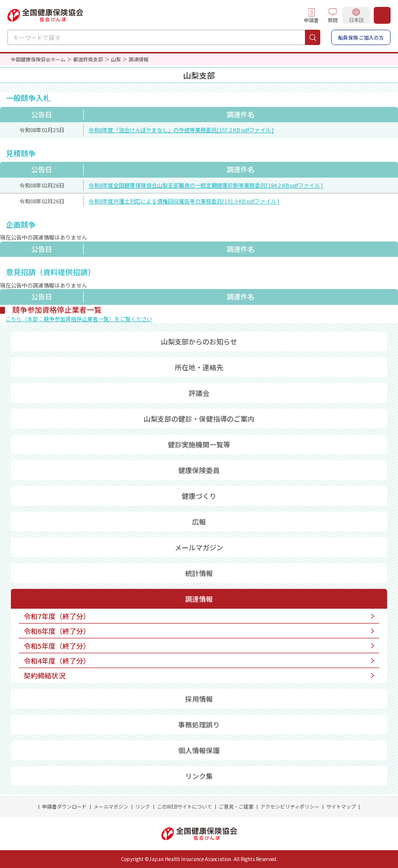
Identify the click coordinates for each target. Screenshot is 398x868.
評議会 (199, 393)
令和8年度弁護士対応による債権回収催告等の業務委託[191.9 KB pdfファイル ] (184, 201)
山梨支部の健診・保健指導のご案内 (199, 419)
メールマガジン (199, 547)
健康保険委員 (199, 470)
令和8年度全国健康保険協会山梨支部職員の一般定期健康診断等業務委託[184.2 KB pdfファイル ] (206, 185)
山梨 (116, 59)
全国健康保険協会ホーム (38, 59)
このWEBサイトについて (184, 806)
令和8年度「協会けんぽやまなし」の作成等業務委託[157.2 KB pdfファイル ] (181, 130)
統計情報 (199, 573)
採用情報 (199, 699)
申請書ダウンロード (64, 806)
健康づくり (199, 496)
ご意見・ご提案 (236, 806)
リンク (143, 806)
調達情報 (199, 599)
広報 (199, 522)
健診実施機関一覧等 (199, 444)
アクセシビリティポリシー (290, 806)
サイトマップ (341, 806)
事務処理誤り (199, 724)
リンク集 (199, 776)
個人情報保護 (199, 750)
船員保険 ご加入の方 (361, 37)
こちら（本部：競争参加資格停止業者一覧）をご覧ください (79, 319)
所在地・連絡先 (199, 367)
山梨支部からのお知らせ (199, 341)
